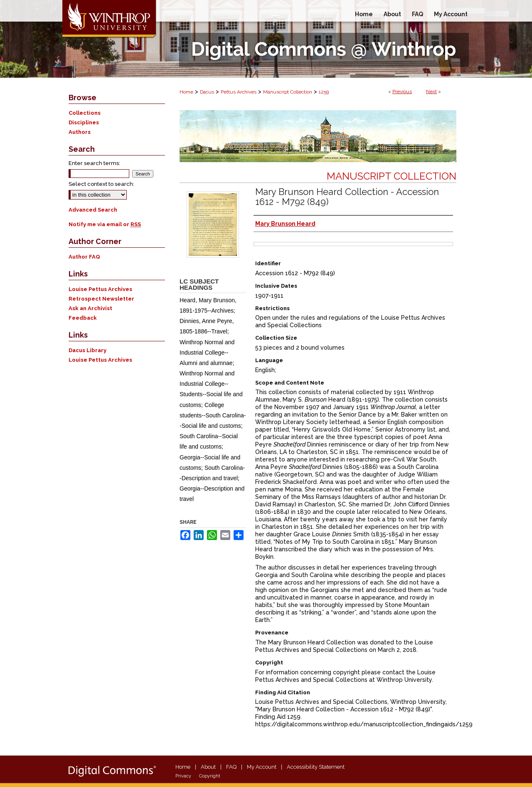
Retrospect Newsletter (101, 299)
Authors (80, 132)
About (208, 767)
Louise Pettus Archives (100, 289)
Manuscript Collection (288, 92)
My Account (262, 767)
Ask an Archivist (90, 308)
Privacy (183, 776)
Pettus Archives (239, 92)
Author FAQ (84, 257)
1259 (324, 92)
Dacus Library (87, 350)
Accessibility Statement (316, 767)
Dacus (207, 92)
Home (186, 92)
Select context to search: (101, 184)
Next (431, 91)
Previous (402, 91)
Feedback (83, 318)
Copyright (210, 776)
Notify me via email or (105, 224)
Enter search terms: (94, 163)
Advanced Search (93, 210)
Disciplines (84, 122)
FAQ (231, 767)
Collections (85, 113)
